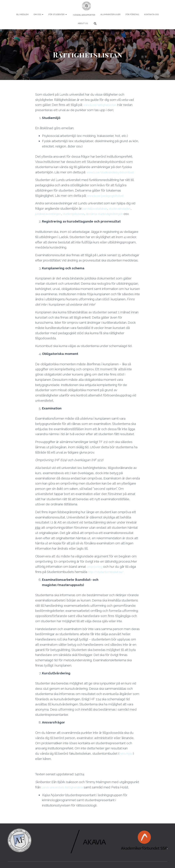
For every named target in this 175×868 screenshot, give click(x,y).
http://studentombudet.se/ (108, 582)
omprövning (95, 577)
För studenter (58, 14)
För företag (132, 14)
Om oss (38, 14)
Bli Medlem (22, 14)
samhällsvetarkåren (97, 214)
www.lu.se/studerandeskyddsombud (62, 177)
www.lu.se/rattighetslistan (102, 105)
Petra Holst (128, 764)
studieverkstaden (125, 214)
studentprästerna (79, 219)
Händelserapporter (84, 15)
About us (83, 23)
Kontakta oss (151, 14)
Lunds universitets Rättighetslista (65, 798)
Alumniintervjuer (110, 14)
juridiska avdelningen (50, 219)
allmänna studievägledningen (115, 219)
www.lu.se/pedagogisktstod (107, 201)
